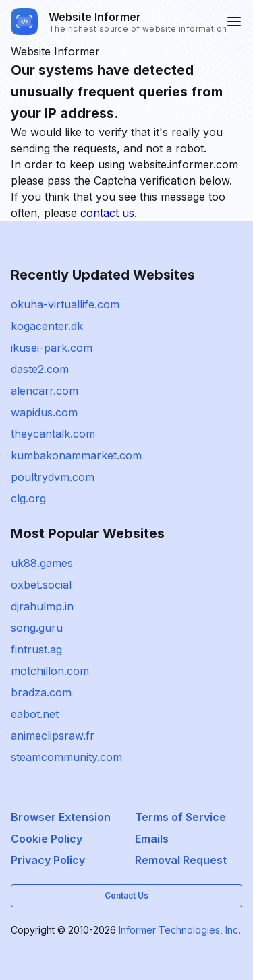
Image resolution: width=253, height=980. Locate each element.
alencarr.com (45, 391)
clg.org (28, 498)
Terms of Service (180, 817)
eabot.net (35, 714)
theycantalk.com (53, 434)
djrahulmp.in (42, 606)
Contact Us (126, 895)
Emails (152, 839)
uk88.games (42, 563)
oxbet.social (41, 585)
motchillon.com (50, 671)
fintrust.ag (36, 649)
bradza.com (41, 692)
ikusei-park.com (52, 348)
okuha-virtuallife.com (65, 304)
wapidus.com (44, 412)
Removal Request (181, 860)
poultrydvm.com (53, 477)
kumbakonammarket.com (76, 455)
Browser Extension (61, 817)
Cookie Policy (47, 839)
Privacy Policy (48, 860)
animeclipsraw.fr (53, 736)
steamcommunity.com (66, 757)
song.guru (37, 628)
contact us (107, 213)
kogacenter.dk (47, 326)
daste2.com (40, 369)
